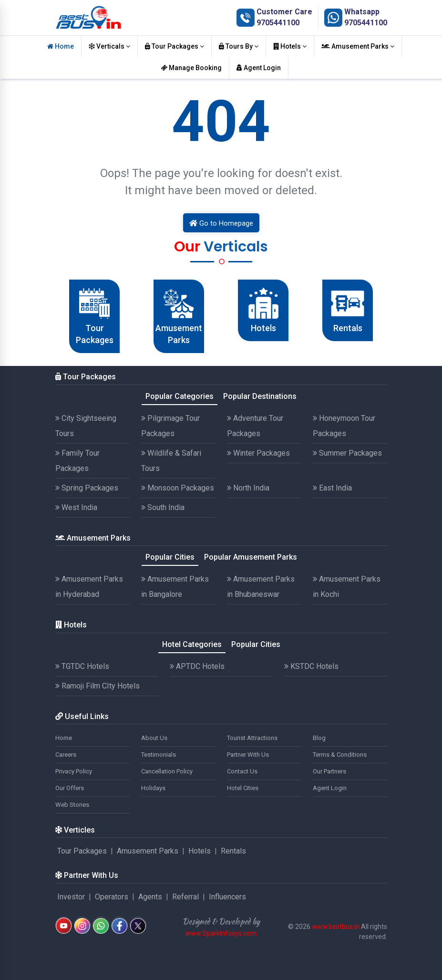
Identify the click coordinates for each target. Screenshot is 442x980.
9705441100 (278, 23)
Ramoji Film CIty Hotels (98, 686)
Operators (112, 897)
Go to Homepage (221, 223)
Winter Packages (258, 453)
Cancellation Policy (167, 771)
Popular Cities (170, 557)
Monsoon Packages (178, 488)
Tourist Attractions (252, 738)
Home (61, 46)
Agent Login (259, 68)
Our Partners (329, 771)
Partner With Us (248, 755)
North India (248, 488)
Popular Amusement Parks (251, 557)
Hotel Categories (192, 644)
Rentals (233, 851)
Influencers (227, 897)
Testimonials (159, 755)
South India (163, 507)
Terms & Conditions (340, 755)
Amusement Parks (358, 46)
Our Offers (70, 788)
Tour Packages (175, 46)
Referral (185, 897)
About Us (154, 738)
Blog (319, 738)
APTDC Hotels (197, 666)
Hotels (290, 46)
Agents (150, 897)
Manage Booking (191, 68)
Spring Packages (87, 488)
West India (76, 507)
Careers (66, 755)
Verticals (109, 46)
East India (332, 488)
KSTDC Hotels (311, 666)
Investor (71, 897)
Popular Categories (180, 396)
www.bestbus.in (336, 927)
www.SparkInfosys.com (221, 933)
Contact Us (242, 771)
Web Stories (72, 805)
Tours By (239, 46)
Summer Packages (347, 453)
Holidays (153, 788)
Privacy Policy (74, 771)
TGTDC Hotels (82, 666)
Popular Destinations (260, 396)
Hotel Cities (243, 788)
